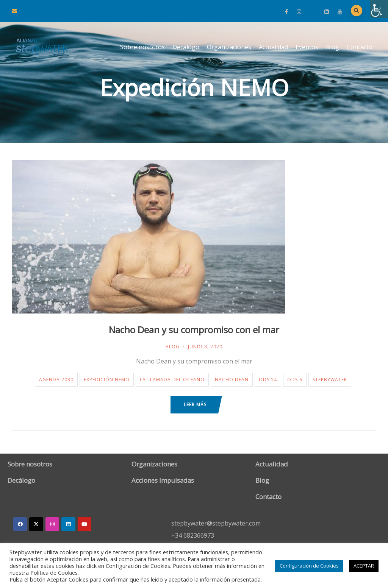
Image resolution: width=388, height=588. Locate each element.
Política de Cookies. (55, 572)
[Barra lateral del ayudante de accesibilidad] (379, 9)
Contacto (360, 47)
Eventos (307, 47)
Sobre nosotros (142, 47)
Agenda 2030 (56, 380)
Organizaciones (229, 47)
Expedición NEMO (107, 380)
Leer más (195, 405)
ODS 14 (268, 380)
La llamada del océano (172, 380)
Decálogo (186, 47)
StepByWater (330, 380)
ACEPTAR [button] (364, 566)
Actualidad (273, 47)
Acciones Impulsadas (163, 480)
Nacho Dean (232, 380)
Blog (332, 47)
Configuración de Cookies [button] (309, 566)
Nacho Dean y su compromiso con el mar (194, 330)
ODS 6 (295, 380)
